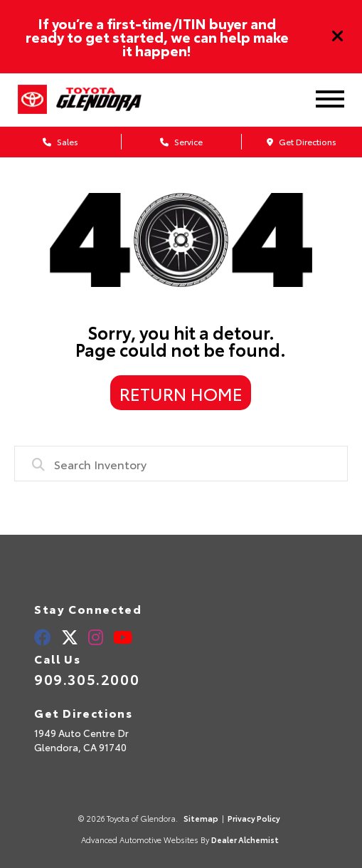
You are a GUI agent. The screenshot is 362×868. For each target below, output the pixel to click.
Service (181, 141)
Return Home (181, 393)
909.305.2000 (87, 679)
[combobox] (181, 464)
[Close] (338, 36)
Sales (60, 141)
